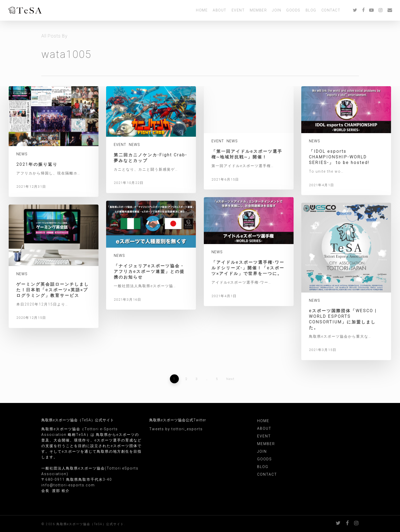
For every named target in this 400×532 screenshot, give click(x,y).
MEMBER (258, 11)
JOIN (277, 11)
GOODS (293, 11)
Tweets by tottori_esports (176, 429)
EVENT (238, 11)
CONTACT (331, 11)
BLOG (311, 11)
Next (230, 379)
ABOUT (220, 11)
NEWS (22, 154)
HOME (202, 11)
